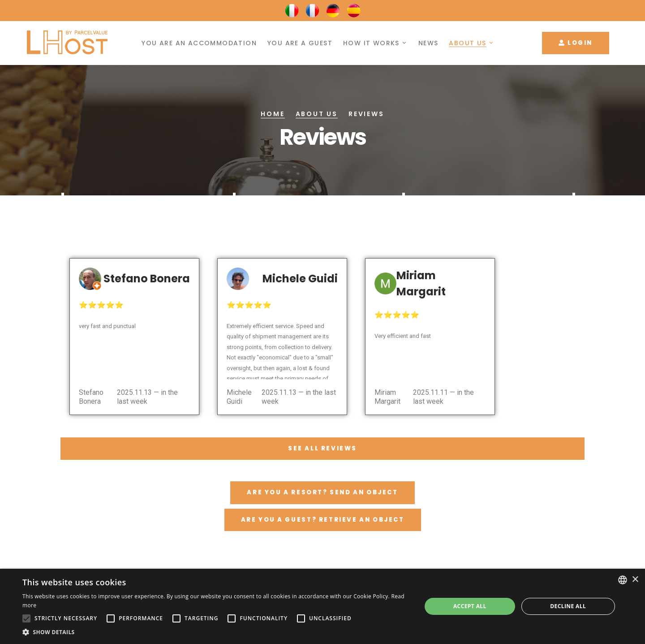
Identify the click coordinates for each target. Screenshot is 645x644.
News (428, 43)
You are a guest (300, 43)
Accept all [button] (470, 606)
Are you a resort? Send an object (322, 492)
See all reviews (322, 448)
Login (576, 43)
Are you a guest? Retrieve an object (323, 520)
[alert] (322, 606)
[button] (216, 632)
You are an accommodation (199, 43)
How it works (371, 43)
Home (273, 114)
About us (467, 43)
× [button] (635, 580)
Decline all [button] (568, 606)
